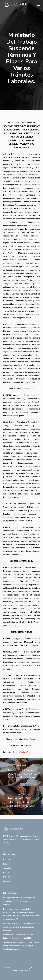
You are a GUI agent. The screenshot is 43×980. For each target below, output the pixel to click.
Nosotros (7, 860)
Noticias (7, 873)
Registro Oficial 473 (21, 752)
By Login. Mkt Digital (24, 970)
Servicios (7, 868)
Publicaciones (9, 877)
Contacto (7, 881)
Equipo (6, 864)
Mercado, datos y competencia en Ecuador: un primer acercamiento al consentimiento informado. (21, 927)
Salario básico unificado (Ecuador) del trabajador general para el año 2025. (18, 936)
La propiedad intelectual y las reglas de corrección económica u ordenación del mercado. (19, 901)
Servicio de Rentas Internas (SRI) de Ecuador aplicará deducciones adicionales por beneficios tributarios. (21, 946)
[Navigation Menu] (39, 5)
